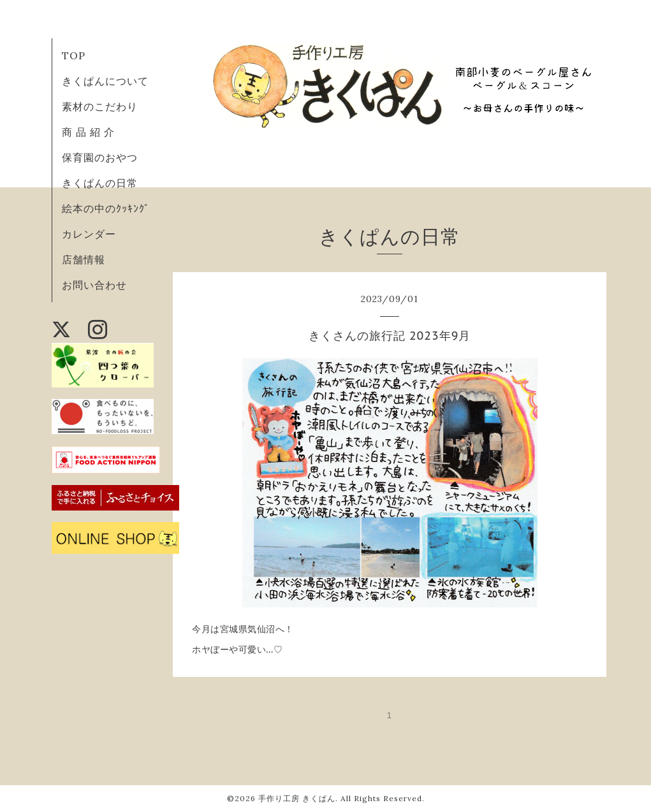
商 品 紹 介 (88, 132)
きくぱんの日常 (100, 183)
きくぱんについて (105, 81)
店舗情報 (84, 259)
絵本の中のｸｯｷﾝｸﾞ (106, 208)
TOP (74, 55)
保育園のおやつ (100, 157)
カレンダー (89, 234)
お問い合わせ (94, 285)
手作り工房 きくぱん (297, 798)
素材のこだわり (100, 106)
